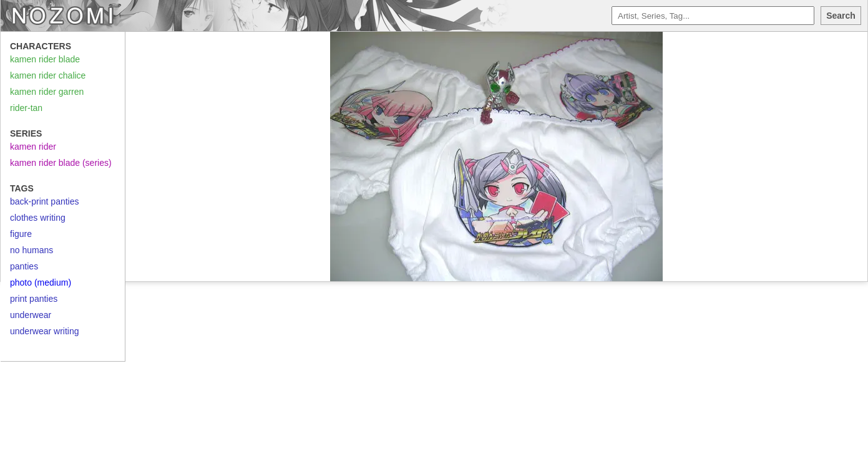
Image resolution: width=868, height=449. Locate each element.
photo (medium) (41, 282)
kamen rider (33, 147)
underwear (31, 315)
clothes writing (38, 218)
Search (841, 16)
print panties (34, 299)
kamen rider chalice (48, 75)
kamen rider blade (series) (61, 163)
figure (21, 234)
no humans (32, 250)
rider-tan (26, 108)
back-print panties (45, 201)
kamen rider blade (45, 59)
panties (24, 266)
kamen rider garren (47, 92)
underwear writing (45, 331)
